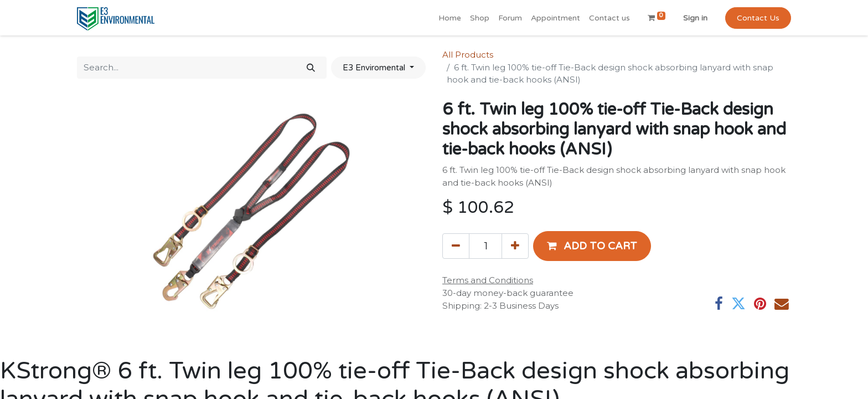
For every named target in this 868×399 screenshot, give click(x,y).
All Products (468, 55)
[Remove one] (456, 246)
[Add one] (515, 246)
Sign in (695, 18)
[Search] (311, 68)
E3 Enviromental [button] (375, 68)
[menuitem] (450, 18)
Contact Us (758, 18)
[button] (592, 246)
